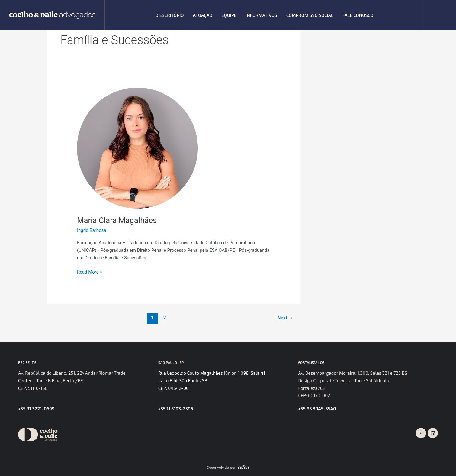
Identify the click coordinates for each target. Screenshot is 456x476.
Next (285, 318)
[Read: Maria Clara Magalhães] (137, 148)
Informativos (261, 15)
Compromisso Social (310, 15)
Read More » (90, 272)
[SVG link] (52, 15)
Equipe (229, 15)
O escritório (169, 15)
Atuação (203, 15)
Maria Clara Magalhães (117, 220)
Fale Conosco (358, 15)
